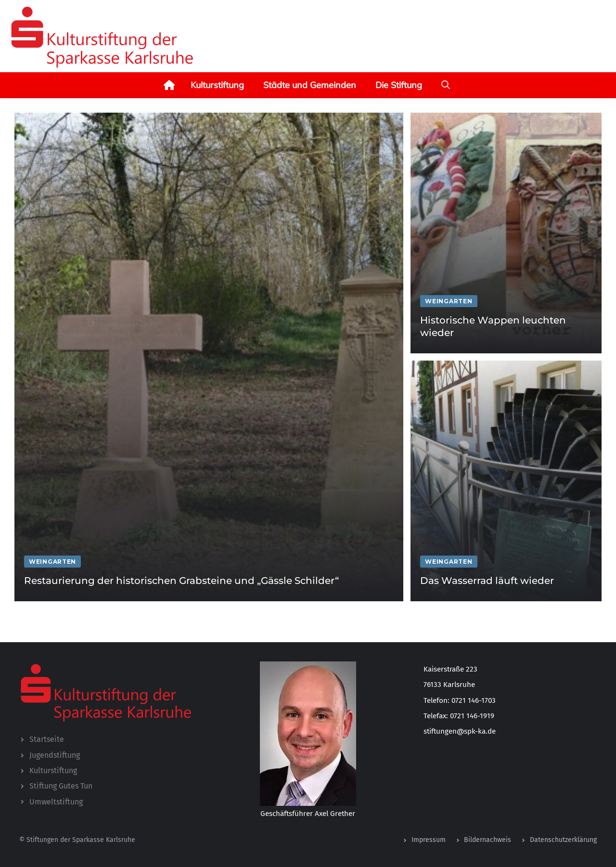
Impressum (429, 840)
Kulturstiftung (217, 85)
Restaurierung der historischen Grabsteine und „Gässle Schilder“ (181, 581)
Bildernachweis (488, 840)
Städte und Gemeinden (310, 85)
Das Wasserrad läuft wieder (487, 581)
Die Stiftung (399, 85)
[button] (446, 85)
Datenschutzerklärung (563, 840)
